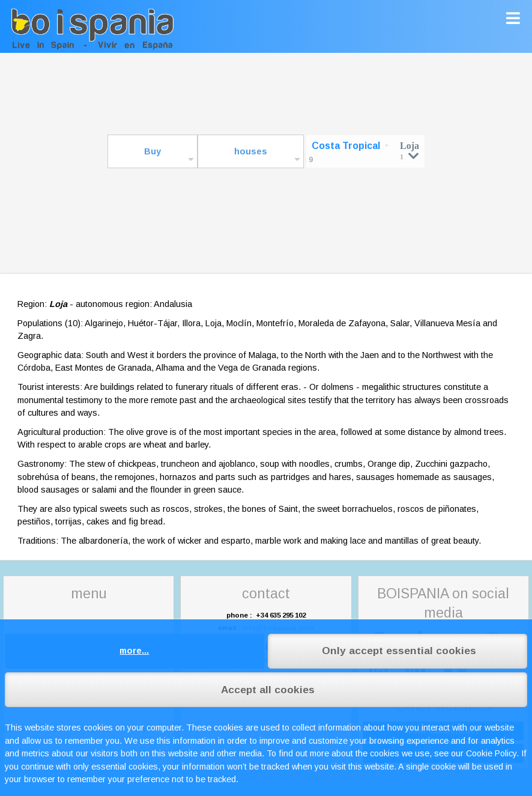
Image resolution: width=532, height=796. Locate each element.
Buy (153, 151)
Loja (410, 150)
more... (134, 651)
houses (251, 151)
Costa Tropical (346, 146)
